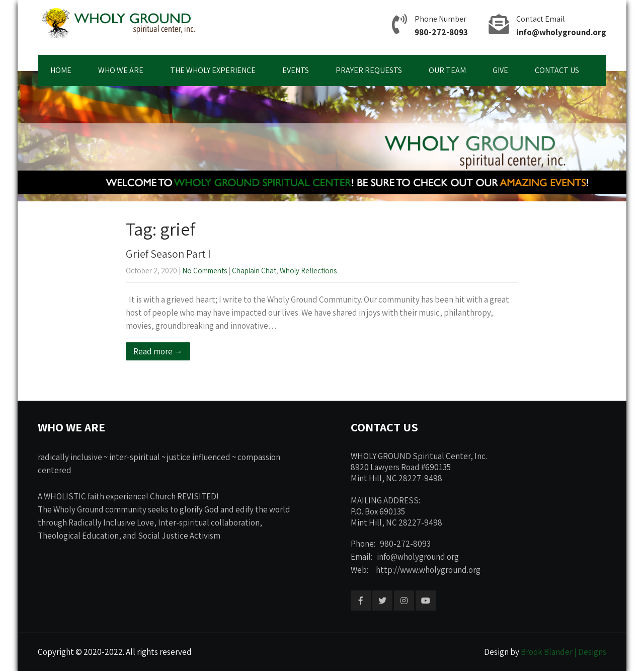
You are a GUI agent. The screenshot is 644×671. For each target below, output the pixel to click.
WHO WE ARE (121, 70)
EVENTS (296, 70)
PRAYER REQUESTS (369, 70)
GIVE (500, 70)
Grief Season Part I (168, 254)
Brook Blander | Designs (563, 652)
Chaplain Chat (254, 271)
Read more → (158, 351)
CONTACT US (557, 70)
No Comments (205, 271)
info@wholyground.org (561, 32)
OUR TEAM (447, 70)
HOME (61, 70)
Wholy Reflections (308, 271)
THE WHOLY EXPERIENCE (213, 70)
